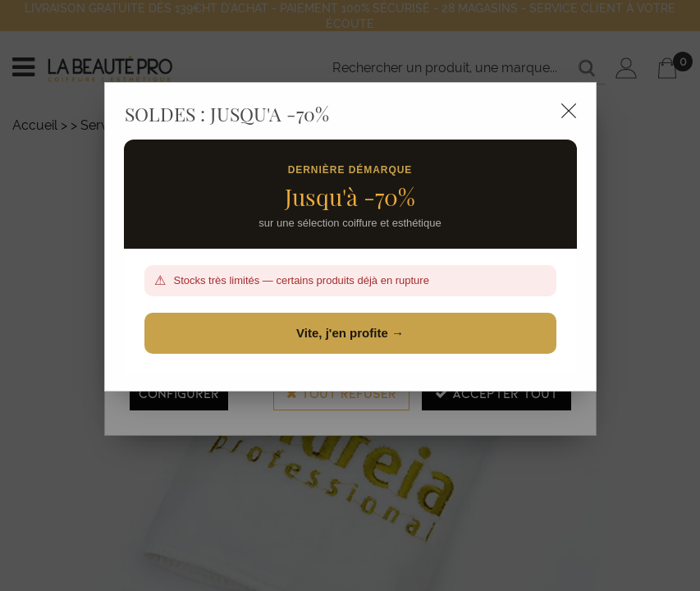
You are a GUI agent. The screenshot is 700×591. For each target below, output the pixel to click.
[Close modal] (569, 111)
